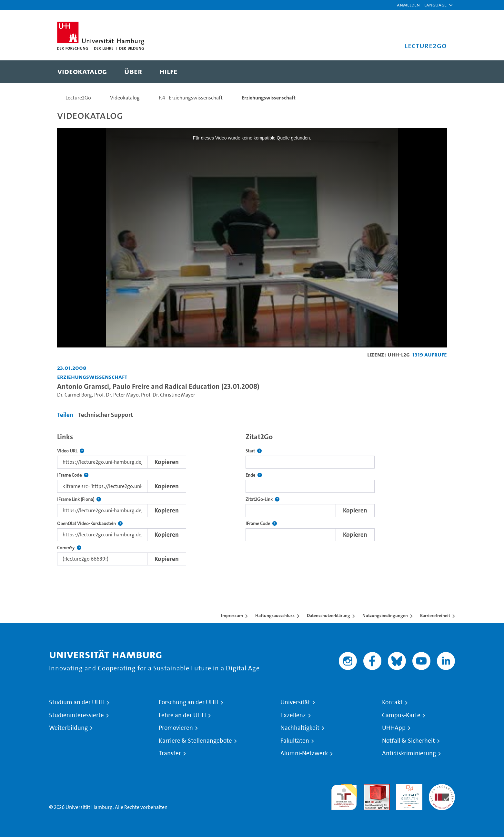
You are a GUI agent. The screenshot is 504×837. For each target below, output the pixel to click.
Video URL (71, 451)
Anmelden (408, 5)
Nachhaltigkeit (300, 728)
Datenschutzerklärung (328, 615)
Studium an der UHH (77, 702)
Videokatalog (125, 98)
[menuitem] (82, 72)
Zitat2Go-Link (262, 499)
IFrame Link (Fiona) (79, 499)
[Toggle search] (436, 72)
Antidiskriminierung (409, 753)
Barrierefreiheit (435, 615)
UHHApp (394, 728)
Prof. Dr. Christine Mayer (168, 395)
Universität (295, 702)
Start (254, 451)
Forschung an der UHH (189, 702)
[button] (435, 5)
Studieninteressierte (76, 715)
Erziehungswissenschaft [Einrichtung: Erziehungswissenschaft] (92, 377)
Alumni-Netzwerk (304, 753)
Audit (370, 788)
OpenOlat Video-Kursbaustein (90, 524)
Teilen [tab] (65, 415)
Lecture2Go (78, 98)
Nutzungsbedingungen (385, 615)
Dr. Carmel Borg (75, 395)
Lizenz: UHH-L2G (388, 354)
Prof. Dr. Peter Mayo (116, 395)
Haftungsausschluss (275, 615)
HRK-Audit (408, 788)
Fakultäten (295, 741)
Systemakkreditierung (442, 788)
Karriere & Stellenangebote (195, 741)
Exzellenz (293, 715)
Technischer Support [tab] (106, 415)
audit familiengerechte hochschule (344, 796)
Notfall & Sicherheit (408, 741)
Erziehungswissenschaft (269, 98)
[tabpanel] (252, 497)
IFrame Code (73, 475)
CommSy (69, 548)
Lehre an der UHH (182, 715)
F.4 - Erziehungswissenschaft (191, 98)
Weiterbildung (68, 728)
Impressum (232, 615)
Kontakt (392, 702)
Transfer (170, 753)
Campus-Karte (401, 715)
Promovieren (176, 728)
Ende (254, 475)
